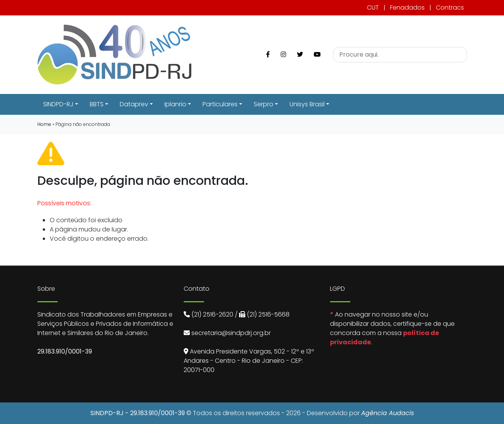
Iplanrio (175, 104)
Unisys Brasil (307, 104)
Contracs (450, 8)
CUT (373, 8)
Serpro (264, 104)
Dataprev (134, 104)
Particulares (220, 104)
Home (44, 124)
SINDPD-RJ (58, 104)
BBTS (97, 104)
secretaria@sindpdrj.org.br (231, 333)
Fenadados (407, 8)
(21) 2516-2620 (212, 314)
